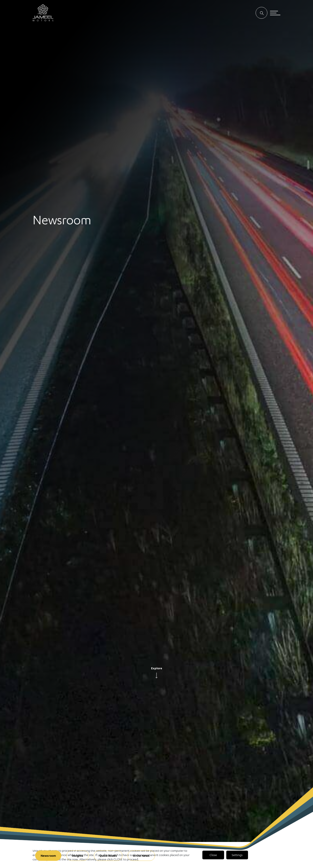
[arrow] (156, 676)
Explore (157, 668)
